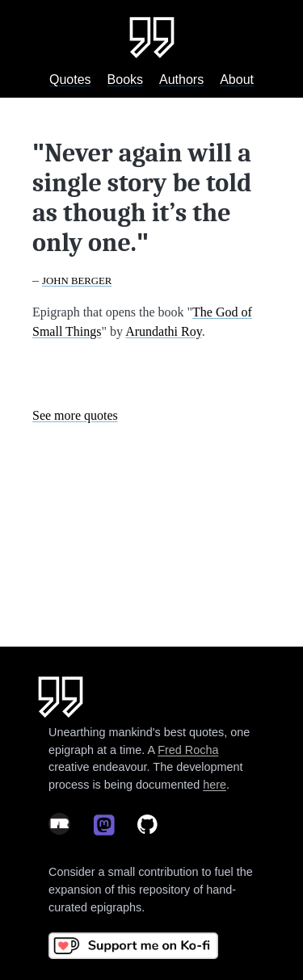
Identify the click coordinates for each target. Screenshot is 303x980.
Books (125, 80)
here (215, 785)
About (237, 80)
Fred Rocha (188, 750)
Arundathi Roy (164, 331)
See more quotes (75, 415)
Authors (181, 80)
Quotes (70, 80)
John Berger (77, 281)
